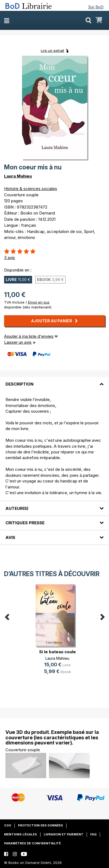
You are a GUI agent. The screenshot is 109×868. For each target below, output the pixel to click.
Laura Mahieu (18, 176)
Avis (10, 537)
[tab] (54, 381)
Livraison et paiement (64, 834)
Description (19, 384)
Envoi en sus (39, 302)
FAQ (93, 834)
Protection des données (41, 825)
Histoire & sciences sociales (31, 189)
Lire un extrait (52, 50)
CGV (8, 825)
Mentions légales (21, 834)
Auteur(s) (17, 508)
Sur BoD (96, 7)
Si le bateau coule (57, 652)
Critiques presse (25, 523)
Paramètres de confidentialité (32, 843)
